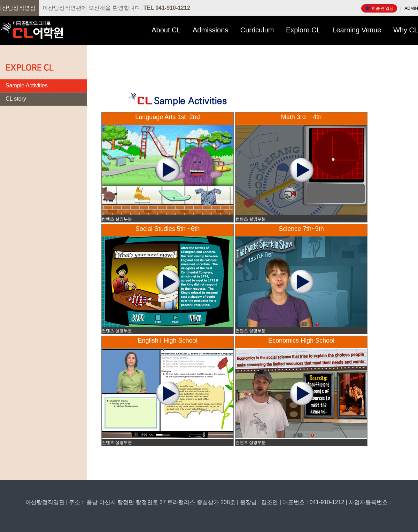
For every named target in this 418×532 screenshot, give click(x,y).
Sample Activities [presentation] (27, 85)
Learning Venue (357, 30)
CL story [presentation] (16, 99)
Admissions (210, 30)
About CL (166, 30)
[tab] (44, 86)
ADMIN (411, 8)
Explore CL (303, 30)
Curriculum (257, 30)
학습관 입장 (379, 8)
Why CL (406, 30)
